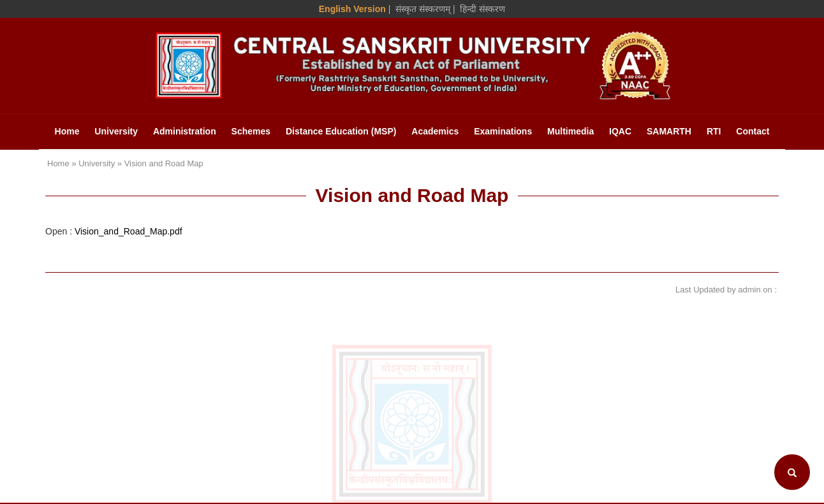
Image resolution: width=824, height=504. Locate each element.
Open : (114, 231)
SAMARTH (669, 131)
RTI (714, 131)
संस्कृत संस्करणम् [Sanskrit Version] (423, 9)
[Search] (792, 472)
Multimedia (570, 131)
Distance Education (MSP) (341, 131)
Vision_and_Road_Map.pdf (129, 231)
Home (67, 131)
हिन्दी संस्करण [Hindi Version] (482, 9)
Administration (185, 131)
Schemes (251, 131)
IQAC (620, 131)
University (116, 131)
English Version (352, 9)
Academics (435, 131)
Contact (753, 131)
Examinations (503, 131)
